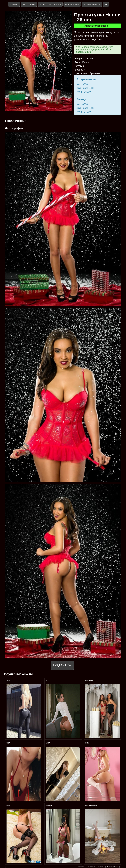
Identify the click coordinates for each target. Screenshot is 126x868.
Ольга (8, 805)
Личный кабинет (113, 867)
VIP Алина (49, 805)
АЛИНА (87, 743)
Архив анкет (91, 867)
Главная (14, 4)
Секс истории (72, 4)
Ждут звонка (29, 4)
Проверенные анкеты (50, 4)
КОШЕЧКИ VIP (89, 680)
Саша (8, 743)
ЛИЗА (8, 680)
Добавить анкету (92, 4)
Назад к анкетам (62, 665)
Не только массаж (91, 805)
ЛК (106, 4)
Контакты (101, 867)
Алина (48, 743)
